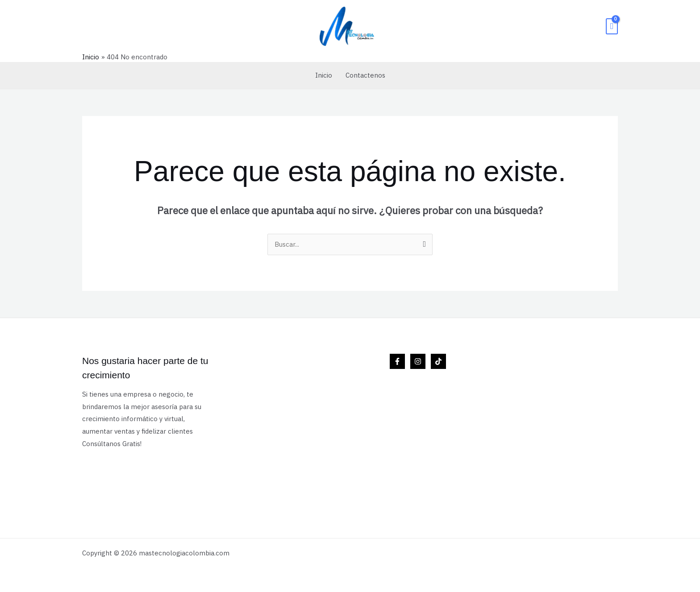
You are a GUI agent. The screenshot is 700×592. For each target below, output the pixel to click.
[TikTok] (438, 361)
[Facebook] (397, 361)
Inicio (324, 75)
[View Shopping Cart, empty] (612, 26)
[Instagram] (418, 361)
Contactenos (365, 75)
